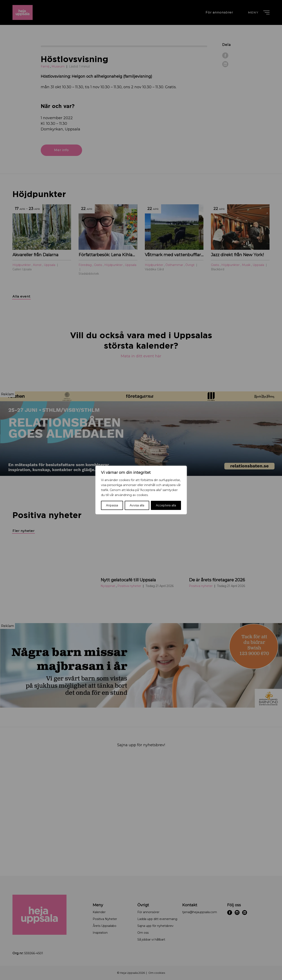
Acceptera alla (166, 505)
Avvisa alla (137, 505)
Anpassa (112, 505)
